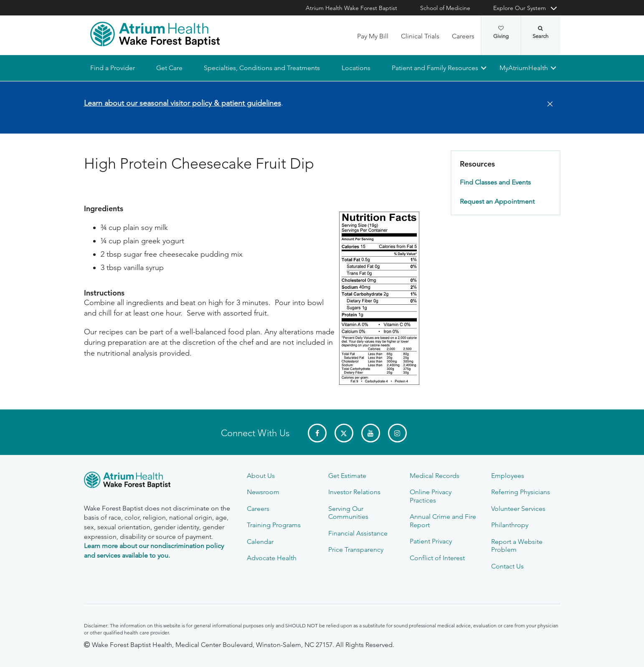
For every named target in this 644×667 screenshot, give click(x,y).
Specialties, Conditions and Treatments (262, 68)
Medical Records (435, 476)
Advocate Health (272, 558)
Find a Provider (113, 68)
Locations (356, 68)
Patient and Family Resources (435, 68)
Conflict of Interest (437, 558)
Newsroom (263, 492)
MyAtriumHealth (524, 68)
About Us (261, 476)
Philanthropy (510, 525)
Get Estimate (347, 476)
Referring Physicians (521, 492)
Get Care (169, 68)
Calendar (260, 542)
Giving (501, 33)
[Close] (548, 104)
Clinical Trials (420, 36)
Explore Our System (520, 8)
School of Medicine (445, 8)
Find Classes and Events (495, 183)
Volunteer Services (518, 509)
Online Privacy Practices (431, 496)
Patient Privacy (431, 541)
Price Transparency (356, 550)
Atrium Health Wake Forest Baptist (351, 8)
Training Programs (274, 525)
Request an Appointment (497, 201)
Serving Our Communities (348, 513)
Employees (508, 476)
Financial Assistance (358, 533)
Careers (463, 36)
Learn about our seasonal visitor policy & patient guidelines (183, 103)
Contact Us (507, 566)
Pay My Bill (373, 36)
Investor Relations (354, 492)
